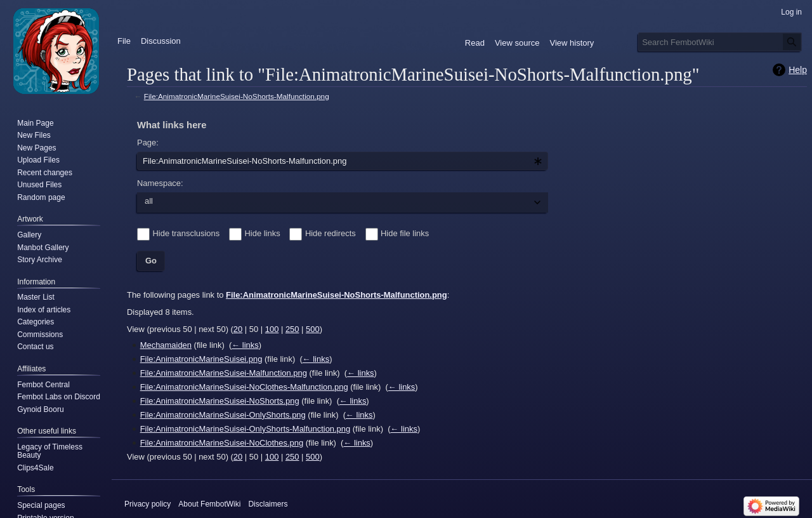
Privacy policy (147, 504)
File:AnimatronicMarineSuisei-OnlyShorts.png (223, 415)
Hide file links (405, 233)
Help (798, 70)
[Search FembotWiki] (720, 42)
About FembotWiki (209, 504)
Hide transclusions (187, 233)
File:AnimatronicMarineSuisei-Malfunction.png (224, 373)
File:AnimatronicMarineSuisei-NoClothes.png (222, 443)
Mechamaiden (166, 345)
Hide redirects (331, 233)
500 (313, 329)
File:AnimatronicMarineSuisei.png (201, 359)
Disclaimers (268, 504)
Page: (148, 143)
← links (245, 345)
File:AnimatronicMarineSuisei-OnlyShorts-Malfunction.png (245, 429)
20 (238, 329)
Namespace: (160, 183)
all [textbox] (149, 201)
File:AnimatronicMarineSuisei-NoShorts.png (220, 401)
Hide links (263, 233)
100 (272, 329)
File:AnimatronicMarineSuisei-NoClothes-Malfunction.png (244, 387)
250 (292, 329)
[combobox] (343, 161)
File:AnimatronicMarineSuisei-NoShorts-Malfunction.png (237, 96)
